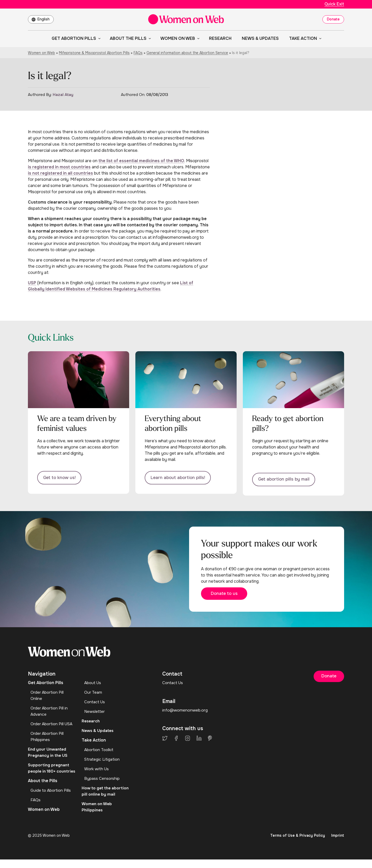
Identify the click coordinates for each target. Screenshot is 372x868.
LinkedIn (199, 740)
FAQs (138, 53)
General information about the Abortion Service (187, 53)
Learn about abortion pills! (180, 478)
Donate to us (228, 595)
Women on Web (41, 53)
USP (32, 283)
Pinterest (210, 740)
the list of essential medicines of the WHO (141, 161)
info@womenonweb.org (185, 712)
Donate (333, 19)
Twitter (165, 740)
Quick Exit (334, 4)
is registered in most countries (59, 167)
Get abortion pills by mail (286, 478)
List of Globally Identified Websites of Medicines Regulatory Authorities (111, 286)
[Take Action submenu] (319, 38)
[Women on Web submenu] (197, 38)
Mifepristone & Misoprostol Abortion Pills (94, 53)
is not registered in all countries (60, 173)
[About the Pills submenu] (149, 38)
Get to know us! (61, 478)
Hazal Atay (63, 95)
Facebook (176, 740)
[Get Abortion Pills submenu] (98, 38)
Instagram (188, 740)
